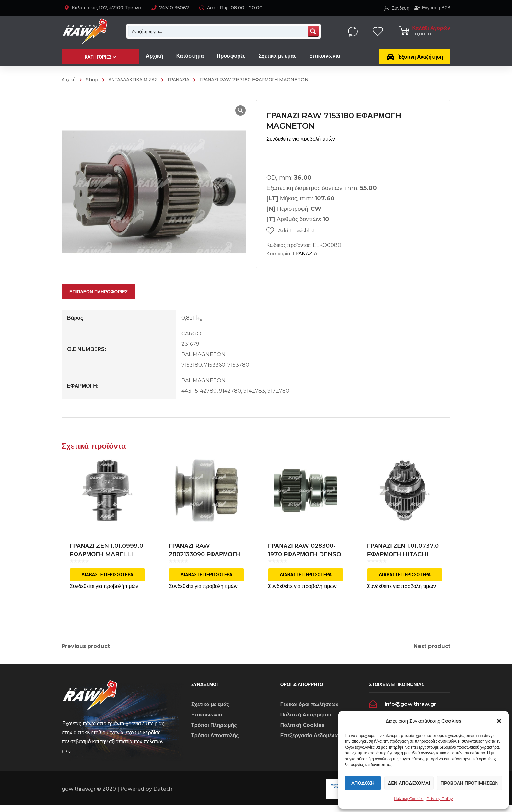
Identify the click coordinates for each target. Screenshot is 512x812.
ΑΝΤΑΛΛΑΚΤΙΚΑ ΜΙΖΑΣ (133, 80)
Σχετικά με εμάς (210, 712)
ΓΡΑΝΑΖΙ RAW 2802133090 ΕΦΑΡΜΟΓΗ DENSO (204, 559)
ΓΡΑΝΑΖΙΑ (178, 80)
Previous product (86, 646)
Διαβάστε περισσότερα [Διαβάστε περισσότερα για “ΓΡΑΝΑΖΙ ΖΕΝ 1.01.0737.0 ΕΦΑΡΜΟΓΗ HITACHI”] (405, 580)
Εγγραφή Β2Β (432, 8)
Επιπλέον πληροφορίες (99, 292)
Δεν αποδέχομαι (409, 783)
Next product (432, 646)
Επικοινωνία (207, 722)
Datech (163, 796)
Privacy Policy (440, 799)
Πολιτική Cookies (409, 799)
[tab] (99, 292)
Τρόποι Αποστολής (215, 743)
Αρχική (69, 80)
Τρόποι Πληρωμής (214, 733)
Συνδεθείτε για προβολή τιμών (301, 139)
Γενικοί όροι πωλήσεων (309, 712)
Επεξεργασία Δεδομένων (311, 743)
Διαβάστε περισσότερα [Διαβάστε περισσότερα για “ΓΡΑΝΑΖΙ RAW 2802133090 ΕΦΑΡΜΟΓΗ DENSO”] (206, 580)
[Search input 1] (218, 31)
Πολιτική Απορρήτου (306, 722)
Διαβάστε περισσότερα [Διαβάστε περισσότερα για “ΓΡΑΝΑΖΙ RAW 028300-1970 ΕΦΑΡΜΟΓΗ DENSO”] (306, 580)
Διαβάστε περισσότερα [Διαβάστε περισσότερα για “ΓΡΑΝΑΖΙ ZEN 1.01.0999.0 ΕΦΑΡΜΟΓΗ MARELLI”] (107, 580)
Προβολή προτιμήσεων (470, 783)
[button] (499, 721)
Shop (92, 80)
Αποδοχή (363, 783)
